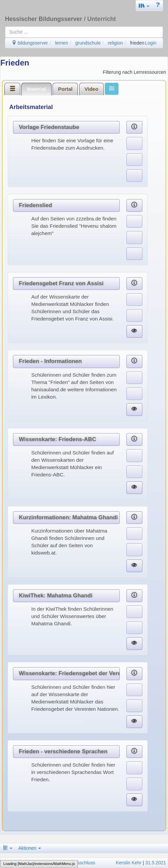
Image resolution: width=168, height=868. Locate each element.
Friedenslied (36, 205)
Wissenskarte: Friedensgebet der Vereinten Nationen (69, 673)
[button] (144, 5)
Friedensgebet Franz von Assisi (61, 283)
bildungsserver (30, 43)
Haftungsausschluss (74, 863)
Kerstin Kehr (129, 863)
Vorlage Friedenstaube (49, 127)
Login (151, 43)
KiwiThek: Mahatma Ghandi (56, 596)
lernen (62, 43)
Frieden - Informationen (50, 361)
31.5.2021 (156, 863)
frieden (137, 43)
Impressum (13, 863)
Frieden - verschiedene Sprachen (63, 751)
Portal (65, 89)
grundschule (88, 43)
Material (36, 89)
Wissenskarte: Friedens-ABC (58, 439)
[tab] (12, 89)
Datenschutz (39, 863)
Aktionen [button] (30, 848)
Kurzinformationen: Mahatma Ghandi (68, 517)
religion (115, 43)
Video (91, 89)
